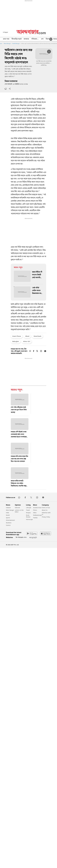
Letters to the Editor (19, 511)
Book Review (28, 516)
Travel (28, 510)
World (8, 515)
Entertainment (10, 520)
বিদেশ (48, 39)
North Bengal (16, 44)
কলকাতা (26, 39)
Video (35, 513)
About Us (45, 510)
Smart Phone (17, 336)
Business (9, 523)
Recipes (28, 513)
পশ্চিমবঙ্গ (35, 39)
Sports (8, 518)
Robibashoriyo (37, 515)
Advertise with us (46, 514)
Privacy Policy (46, 517)
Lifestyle (29, 508)
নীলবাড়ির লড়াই (17, 39)
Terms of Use (46, 508)
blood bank (37, 336)
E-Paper (6, 32)
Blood (27, 336)
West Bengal (7, 44)
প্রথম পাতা (6, 39)
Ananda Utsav (37, 508)
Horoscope (29, 519)
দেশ (42, 39)
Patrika (35, 518)
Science (8, 525)
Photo (35, 510)
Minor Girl (27, 341)
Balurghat (16, 341)
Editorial (17, 508)
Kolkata (8, 508)
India (7, 513)
